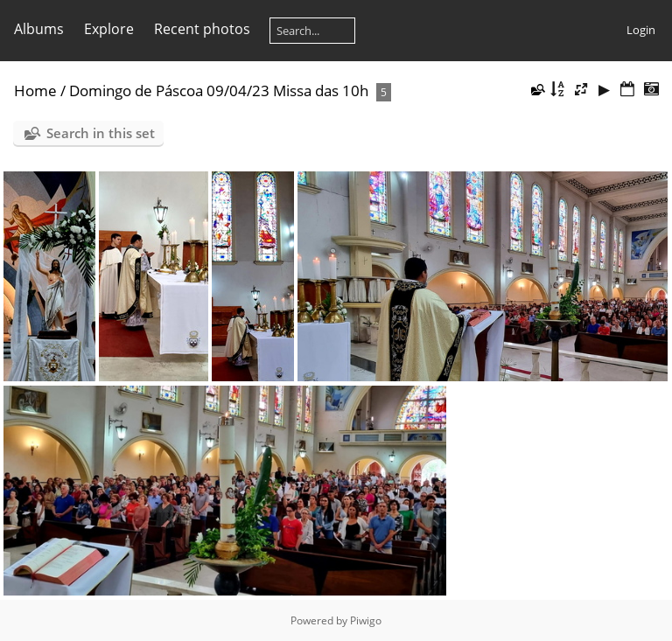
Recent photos (202, 29)
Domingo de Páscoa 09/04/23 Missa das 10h (219, 91)
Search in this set (101, 133)
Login (641, 30)
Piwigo (366, 620)
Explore (109, 29)
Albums (39, 29)
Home (35, 91)
